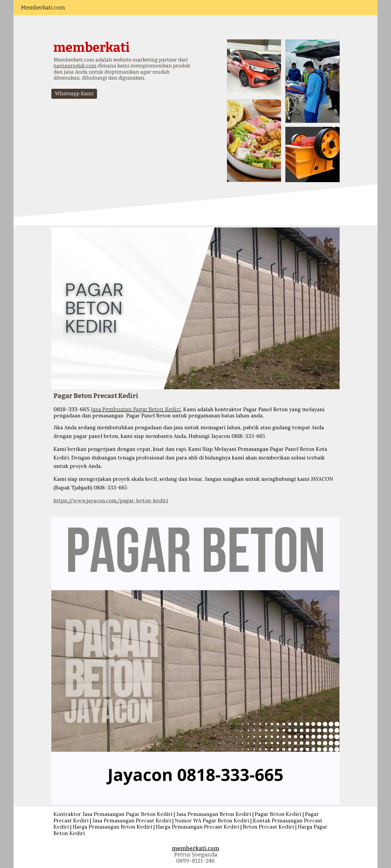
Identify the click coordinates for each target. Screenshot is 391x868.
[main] (122, 63)
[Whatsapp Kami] (74, 94)
